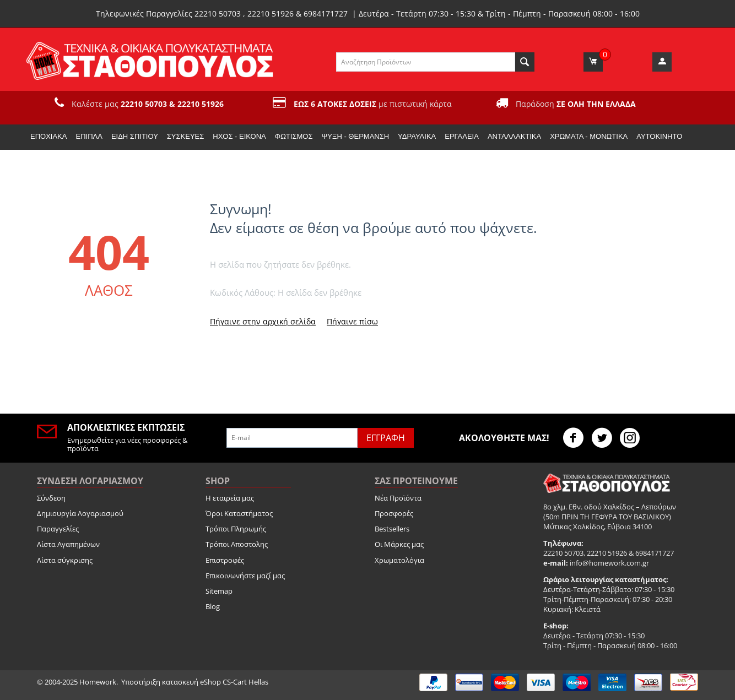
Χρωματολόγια (399, 560)
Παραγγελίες (58, 529)
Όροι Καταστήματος (239, 513)
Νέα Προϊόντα (398, 498)
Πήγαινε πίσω (352, 321)
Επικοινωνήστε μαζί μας (245, 576)
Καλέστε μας (148, 104)
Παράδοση (576, 104)
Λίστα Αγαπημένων (68, 544)
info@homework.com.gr (609, 563)
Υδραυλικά (417, 136)
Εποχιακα (48, 136)
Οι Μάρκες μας (399, 544)
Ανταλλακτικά (514, 136)
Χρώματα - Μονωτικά (589, 136)
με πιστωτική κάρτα (373, 104)
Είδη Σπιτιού (135, 136)
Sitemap (219, 591)
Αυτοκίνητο (659, 136)
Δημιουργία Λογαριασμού (80, 513)
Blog (213, 606)
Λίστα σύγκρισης (65, 560)
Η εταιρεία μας (230, 498)
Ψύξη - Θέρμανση (355, 136)
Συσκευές (185, 136)
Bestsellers (392, 529)
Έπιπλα (89, 136)
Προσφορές (394, 513)
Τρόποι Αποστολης (237, 544)
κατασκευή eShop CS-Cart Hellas (215, 682)
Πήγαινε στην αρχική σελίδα (263, 321)
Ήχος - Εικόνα (239, 136)
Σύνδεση (51, 498)
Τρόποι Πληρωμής (236, 529)
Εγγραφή (386, 438)
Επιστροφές (225, 560)
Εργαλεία (462, 136)
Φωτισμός (294, 136)
